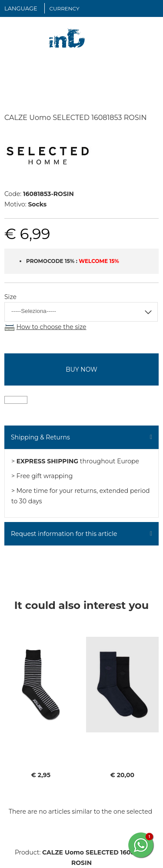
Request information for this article (64, 534)
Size (10, 297)
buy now (81, 369)
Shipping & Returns (40, 437)
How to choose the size (52, 327)
